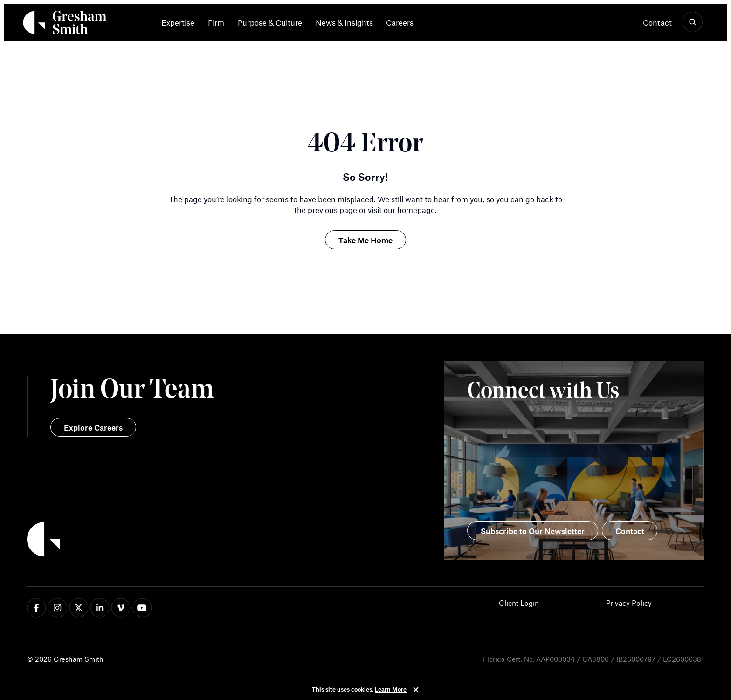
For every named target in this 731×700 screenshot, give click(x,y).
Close (416, 690)
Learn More (391, 689)
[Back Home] (65, 24)
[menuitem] (181, 22)
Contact (657, 22)
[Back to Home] (196, 541)
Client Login (519, 603)
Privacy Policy (629, 603)
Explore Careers (93, 427)
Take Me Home (365, 240)
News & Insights (344, 23)
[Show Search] (693, 22)
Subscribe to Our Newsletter (533, 531)
